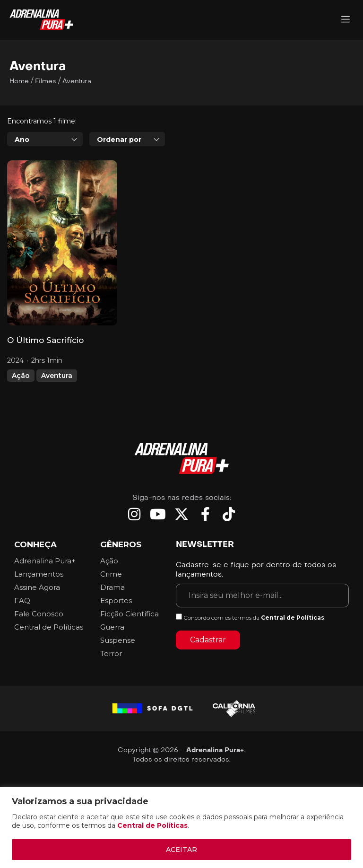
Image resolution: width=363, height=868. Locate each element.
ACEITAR (181, 850)
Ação (21, 376)
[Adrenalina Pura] (346, 20)
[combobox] (45, 139)
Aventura (57, 376)
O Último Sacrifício (45, 340)
